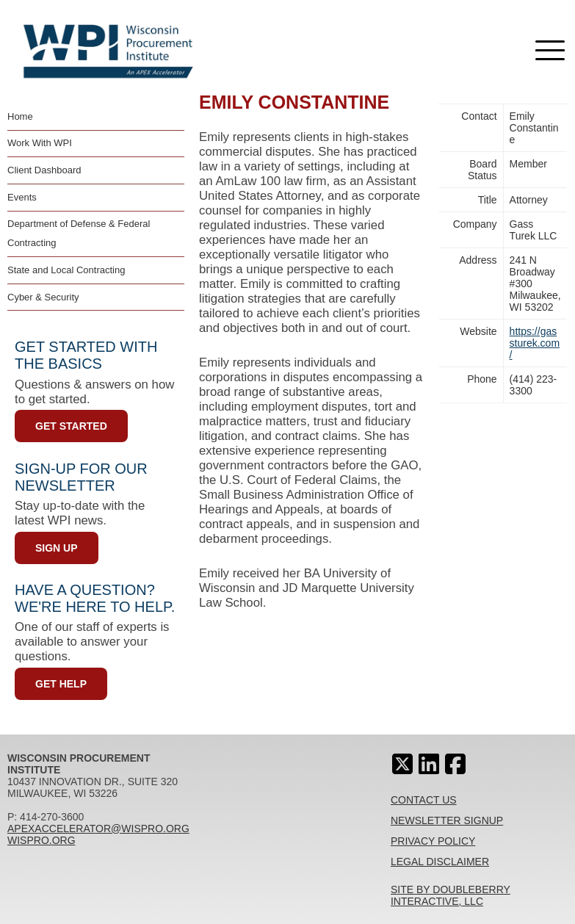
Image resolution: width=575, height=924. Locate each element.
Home (20, 116)
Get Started (71, 426)
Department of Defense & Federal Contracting (79, 233)
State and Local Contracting (66, 270)
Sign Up (57, 548)
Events (22, 197)
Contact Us (424, 800)
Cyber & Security (43, 297)
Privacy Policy (433, 841)
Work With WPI (40, 143)
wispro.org (41, 840)
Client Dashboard (44, 170)
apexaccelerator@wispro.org (98, 829)
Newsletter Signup (447, 820)
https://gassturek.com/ (535, 343)
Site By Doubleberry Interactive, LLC (451, 895)
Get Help (61, 684)
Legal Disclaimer (440, 862)
